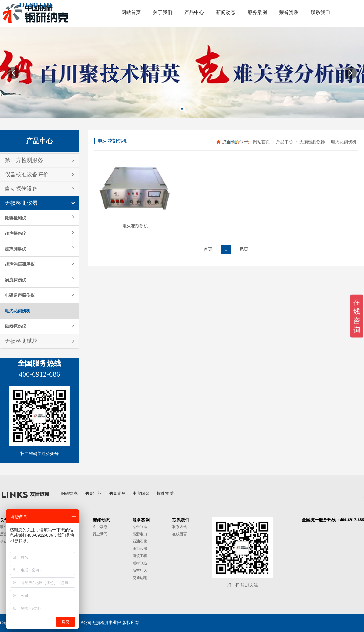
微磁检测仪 (15, 218)
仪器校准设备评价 (27, 174)
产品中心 (285, 142)
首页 (208, 249)
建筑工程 (140, 556)
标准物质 (165, 493)
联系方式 (180, 527)
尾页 (244, 249)
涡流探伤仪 (15, 280)
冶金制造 (140, 527)
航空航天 (140, 570)
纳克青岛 (117, 493)
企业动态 (100, 527)
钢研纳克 (69, 493)
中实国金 (141, 493)
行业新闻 (100, 534)
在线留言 (180, 534)
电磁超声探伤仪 (20, 295)
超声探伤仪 (15, 233)
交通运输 (140, 578)
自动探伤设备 (21, 189)
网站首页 (261, 142)
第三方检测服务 (24, 160)
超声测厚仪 (15, 249)
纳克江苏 (93, 493)
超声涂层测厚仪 (20, 264)
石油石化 (140, 541)
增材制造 (140, 563)
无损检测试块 (21, 341)
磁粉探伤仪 (15, 326)
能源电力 (140, 534)
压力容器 (140, 549)
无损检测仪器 (21, 203)
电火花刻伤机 (18, 311)
